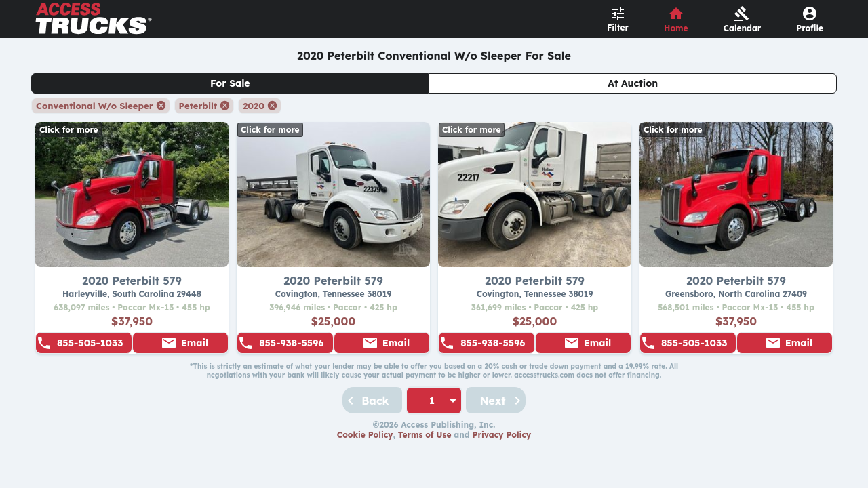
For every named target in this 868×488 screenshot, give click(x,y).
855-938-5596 (291, 343)
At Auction (633, 83)
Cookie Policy (365, 435)
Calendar (743, 28)
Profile (810, 28)
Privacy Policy (502, 435)
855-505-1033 (90, 343)
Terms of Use (425, 435)
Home (676, 28)
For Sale (230, 83)
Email (195, 343)
